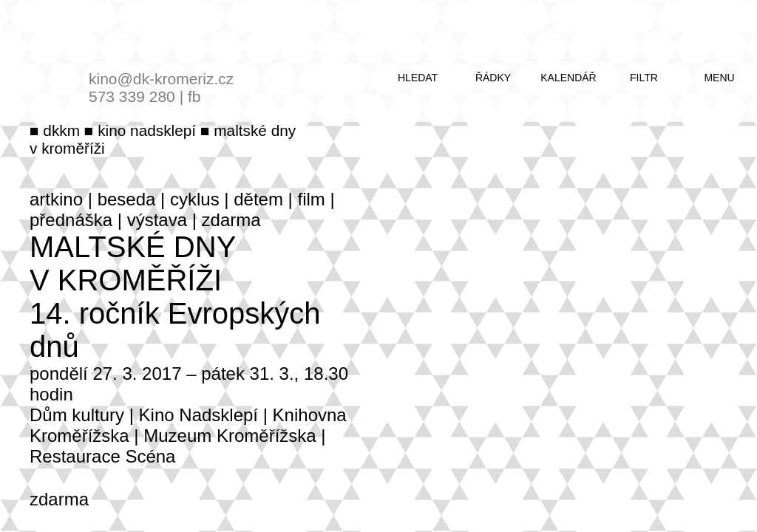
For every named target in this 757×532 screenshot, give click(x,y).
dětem (258, 199)
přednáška (71, 220)
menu (719, 78)
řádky (493, 78)
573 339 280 (132, 96)
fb (194, 96)
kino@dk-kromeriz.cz (161, 79)
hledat (418, 78)
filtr (644, 78)
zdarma (231, 220)
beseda (127, 199)
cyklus (195, 199)
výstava (157, 220)
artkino (56, 199)
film (312, 199)
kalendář (568, 78)
